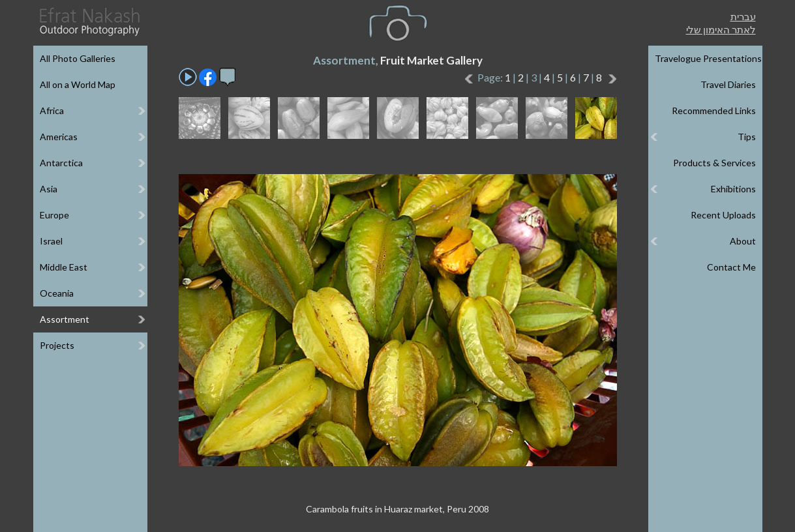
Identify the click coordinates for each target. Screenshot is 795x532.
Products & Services (714, 163)
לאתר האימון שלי (721, 29)
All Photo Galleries (78, 58)
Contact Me (731, 267)
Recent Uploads (723, 215)
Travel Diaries (728, 84)
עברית (743, 16)
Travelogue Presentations (708, 58)
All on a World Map (78, 84)
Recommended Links (714, 111)
